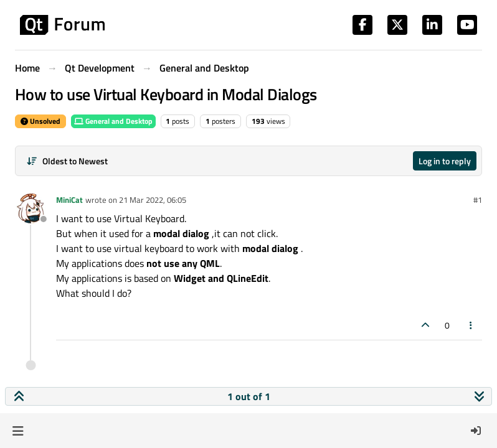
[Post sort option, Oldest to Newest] (67, 161)
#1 (478, 200)
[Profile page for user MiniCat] (31, 208)
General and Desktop (113, 121)
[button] (18, 431)
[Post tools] (471, 325)
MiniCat (69, 200)
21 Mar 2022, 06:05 (153, 200)
